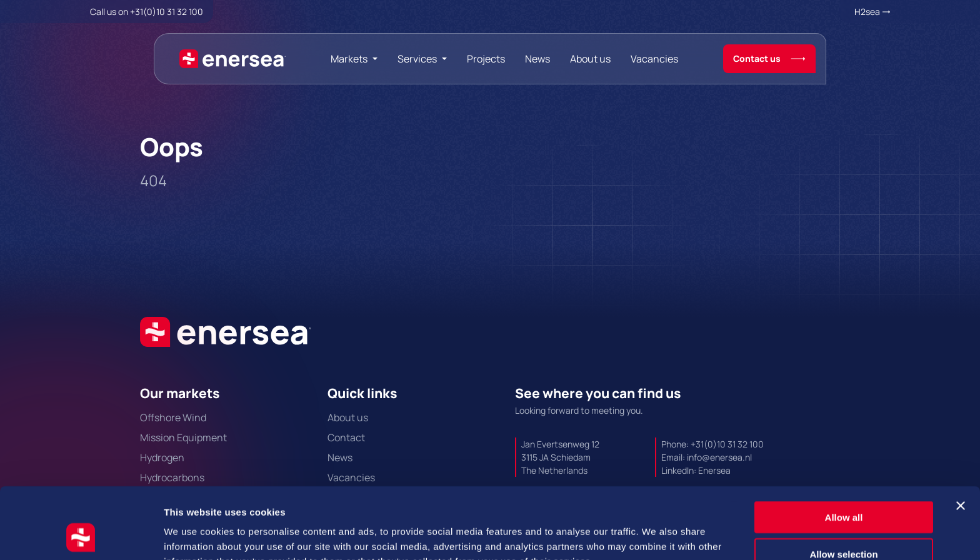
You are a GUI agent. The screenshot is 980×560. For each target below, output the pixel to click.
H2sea (867, 12)
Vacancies (654, 59)
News (537, 59)
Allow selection (843, 487)
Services (417, 59)
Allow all (844, 450)
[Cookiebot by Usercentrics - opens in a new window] (81, 536)
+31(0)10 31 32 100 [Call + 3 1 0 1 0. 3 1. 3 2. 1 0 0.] (167, 12)
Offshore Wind (173, 417)
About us (590, 59)
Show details (656, 535)
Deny (844, 523)
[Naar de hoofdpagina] (232, 59)
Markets (349, 59)
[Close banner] (961, 439)
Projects (486, 59)
